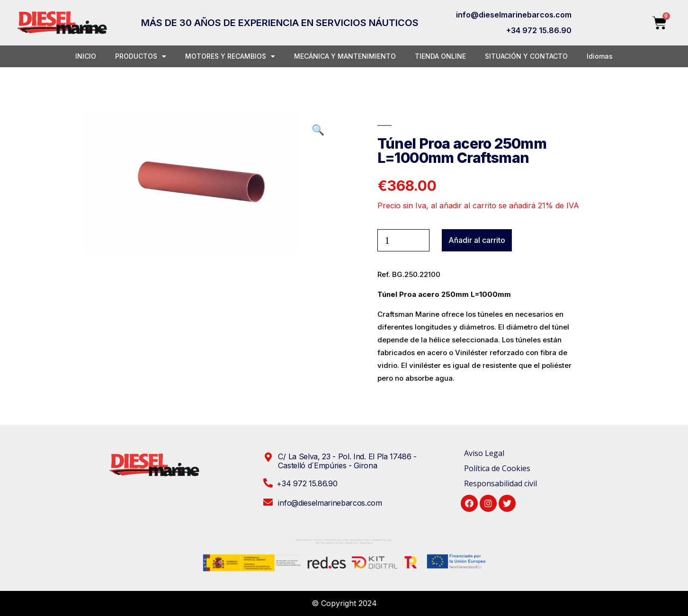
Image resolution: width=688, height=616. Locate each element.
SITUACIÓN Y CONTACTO (526, 56)
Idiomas (600, 56)
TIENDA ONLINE (440, 56)
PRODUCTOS (141, 56)
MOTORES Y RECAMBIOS (230, 56)
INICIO (86, 56)
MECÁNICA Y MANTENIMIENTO (345, 56)
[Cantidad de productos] (403, 240)
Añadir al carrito (477, 240)
